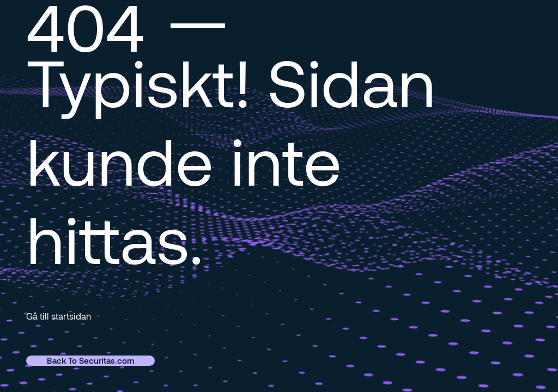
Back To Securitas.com (90, 360)
